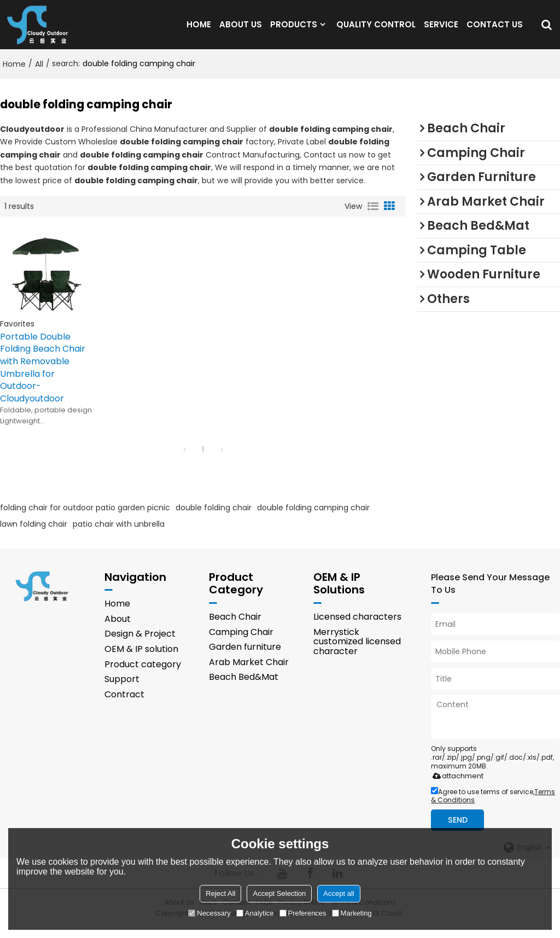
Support (122, 690)
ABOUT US (241, 30)
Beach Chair (235, 628)
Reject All (220, 893)
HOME (199, 30)
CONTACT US (495, 30)
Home (14, 75)
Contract (124, 705)
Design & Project (140, 645)
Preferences (303, 913)
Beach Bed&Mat (244, 688)
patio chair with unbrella (119, 535)
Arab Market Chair (249, 672)
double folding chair (214, 518)
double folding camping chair (313, 518)
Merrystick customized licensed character (357, 652)
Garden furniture (245, 658)
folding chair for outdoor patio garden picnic (85, 518)
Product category (143, 675)
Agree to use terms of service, (493, 807)
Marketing (352, 913)
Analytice (255, 913)
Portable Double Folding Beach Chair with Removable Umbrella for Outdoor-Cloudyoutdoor (43, 379)
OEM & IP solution (141, 660)
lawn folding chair (34, 535)
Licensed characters (357, 628)
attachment (456, 787)
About (118, 630)
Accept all (339, 893)
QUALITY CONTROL (376, 30)
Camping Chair (241, 642)
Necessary (209, 913)
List (373, 217)
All (39, 75)
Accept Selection (279, 893)
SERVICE (441, 30)
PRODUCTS (294, 30)
